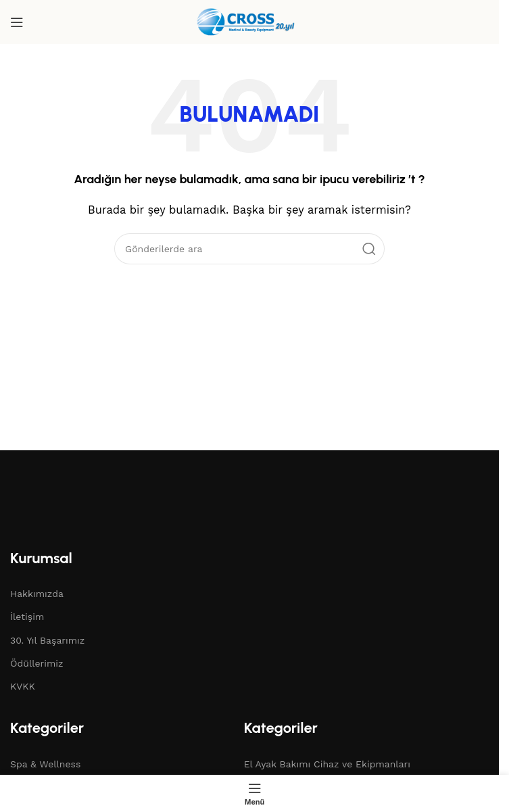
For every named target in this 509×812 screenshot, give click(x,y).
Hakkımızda (37, 594)
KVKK (23, 686)
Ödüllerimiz (37, 663)
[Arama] (249, 249)
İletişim (27, 617)
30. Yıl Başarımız (47, 640)
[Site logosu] (249, 21)
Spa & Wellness (45, 764)
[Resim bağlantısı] (84, 508)
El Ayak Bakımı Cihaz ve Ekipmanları (327, 764)
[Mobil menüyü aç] (17, 22)
